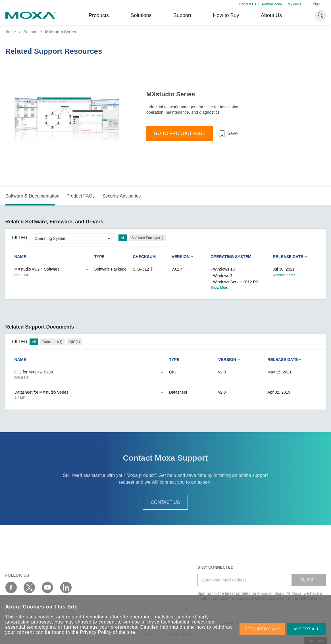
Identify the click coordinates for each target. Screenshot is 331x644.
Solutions (141, 15)
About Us (271, 15)
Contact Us (248, 4)
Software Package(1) (147, 238)
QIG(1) (75, 342)
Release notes (284, 275)
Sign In (318, 4)
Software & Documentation (32, 196)
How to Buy (226, 15)
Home (11, 32)
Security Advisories (121, 196)
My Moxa (294, 4)
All (123, 238)
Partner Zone (272, 4)
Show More (219, 288)
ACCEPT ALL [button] (307, 629)
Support (182, 15)
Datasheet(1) (52, 342)
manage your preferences (109, 627)
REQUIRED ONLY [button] (262, 629)
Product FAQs (80, 196)
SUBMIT (309, 580)
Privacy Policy (96, 632)
